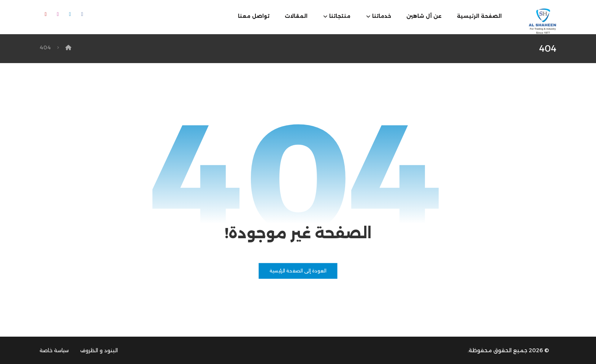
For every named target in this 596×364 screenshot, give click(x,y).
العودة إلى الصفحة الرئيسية (298, 271)
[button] (82, 14)
